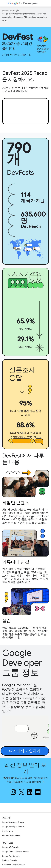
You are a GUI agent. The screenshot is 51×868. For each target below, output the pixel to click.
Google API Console (11, 847)
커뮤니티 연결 (16, 562)
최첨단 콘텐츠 (16, 502)
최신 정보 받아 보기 (26, 768)
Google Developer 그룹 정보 (22, 663)
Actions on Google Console (14, 865)
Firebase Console (10, 860)
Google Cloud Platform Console (16, 852)
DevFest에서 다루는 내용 (23, 459)
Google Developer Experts (13, 827)
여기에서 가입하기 (25, 751)
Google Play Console (11, 856)
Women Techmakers (11, 835)
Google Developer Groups (13, 822)
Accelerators (8, 831)
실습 (7, 620)
